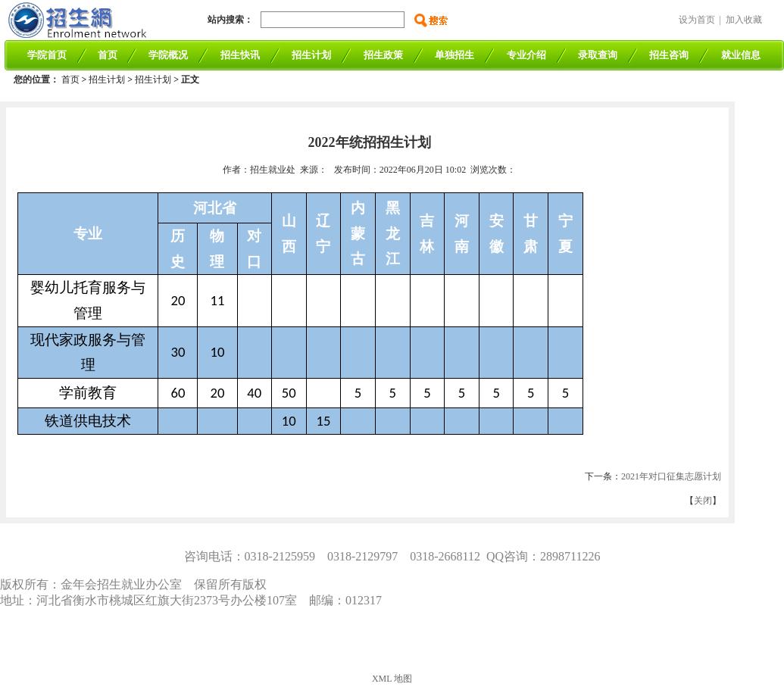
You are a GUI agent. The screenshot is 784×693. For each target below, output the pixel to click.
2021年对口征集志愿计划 (671, 476)
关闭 (703, 501)
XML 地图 (392, 679)
